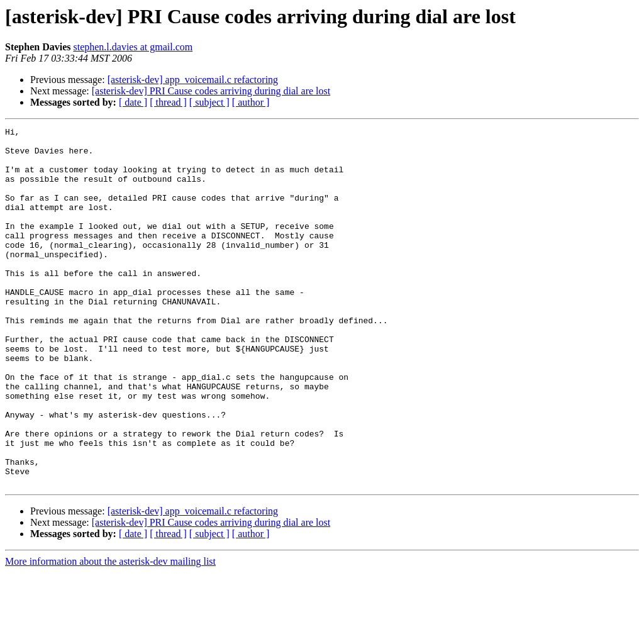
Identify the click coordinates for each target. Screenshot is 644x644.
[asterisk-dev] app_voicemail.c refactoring (193, 80)
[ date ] (133, 102)
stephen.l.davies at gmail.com (133, 47)
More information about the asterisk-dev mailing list (110, 633)
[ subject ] (209, 102)
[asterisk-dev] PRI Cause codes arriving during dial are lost (211, 91)
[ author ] (251, 102)
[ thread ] (168, 102)
